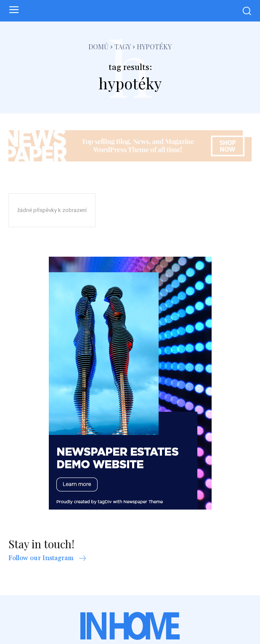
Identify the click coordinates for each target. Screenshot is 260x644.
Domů (98, 47)
